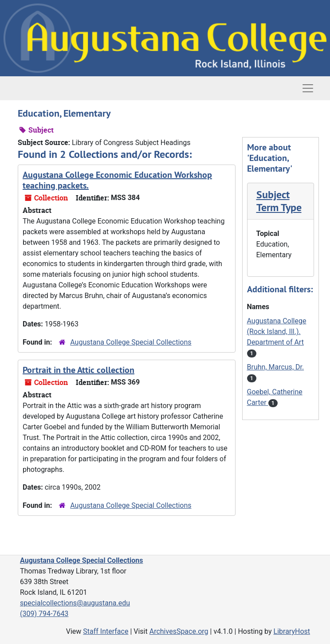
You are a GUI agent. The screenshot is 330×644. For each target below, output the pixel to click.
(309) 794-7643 (44, 614)
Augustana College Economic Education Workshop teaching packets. (117, 180)
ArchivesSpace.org (179, 631)
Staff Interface (106, 631)
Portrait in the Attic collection (79, 370)
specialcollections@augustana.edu (75, 603)
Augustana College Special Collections (131, 342)
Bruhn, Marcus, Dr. (276, 367)
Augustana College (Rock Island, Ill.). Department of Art (277, 332)
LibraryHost (292, 631)
